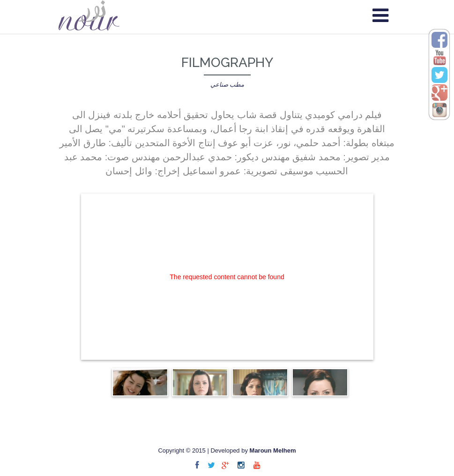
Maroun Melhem (273, 450)
